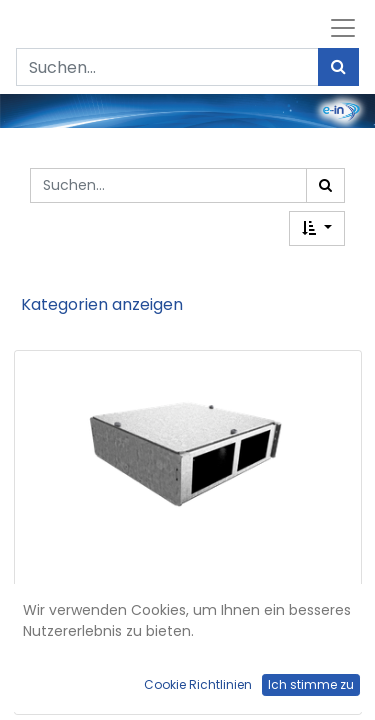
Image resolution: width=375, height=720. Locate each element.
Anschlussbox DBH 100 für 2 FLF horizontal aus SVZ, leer (187, 655)
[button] (317, 228)
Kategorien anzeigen (102, 304)
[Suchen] (338, 67)
